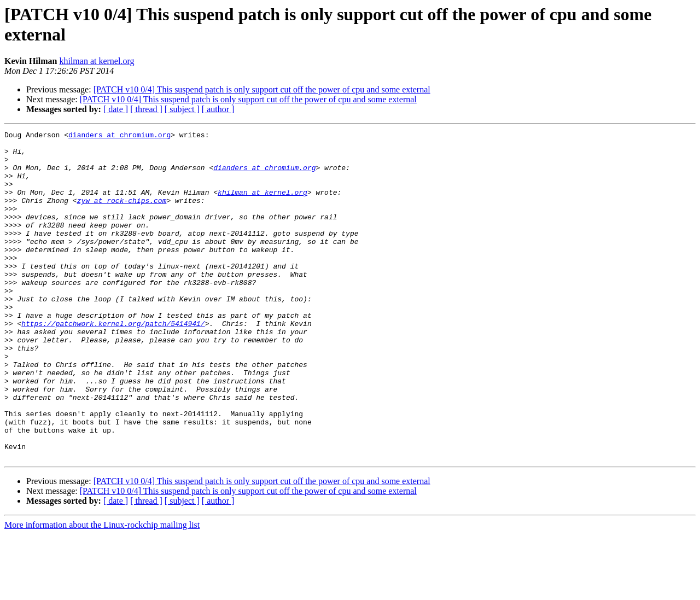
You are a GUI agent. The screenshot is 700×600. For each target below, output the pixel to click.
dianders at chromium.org (119, 136)
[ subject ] (182, 109)
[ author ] (218, 109)
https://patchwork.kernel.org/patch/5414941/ (113, 363)
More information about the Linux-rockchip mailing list (102, 590)
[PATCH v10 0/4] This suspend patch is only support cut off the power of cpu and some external (262, 89)
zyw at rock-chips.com (122, 215)
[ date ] (116, 109)
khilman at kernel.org (97, 61)
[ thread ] (146, 109)
